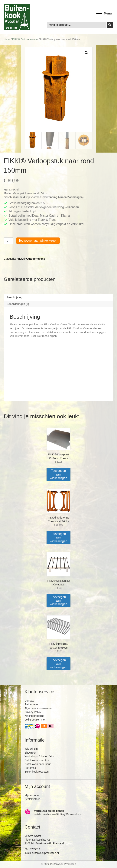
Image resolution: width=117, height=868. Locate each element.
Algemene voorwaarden (39, 708)
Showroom (31, 753)
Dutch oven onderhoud (38, 764)
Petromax (30, 768)
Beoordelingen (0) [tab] (18, 304)
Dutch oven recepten (37, 760)
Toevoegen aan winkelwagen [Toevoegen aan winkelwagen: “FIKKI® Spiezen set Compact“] (59, 601)
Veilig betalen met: (35, 720)
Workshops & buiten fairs (39, 756)
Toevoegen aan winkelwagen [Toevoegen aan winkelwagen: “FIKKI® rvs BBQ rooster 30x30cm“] (59, 664)
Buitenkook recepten (37, 772)
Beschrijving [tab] (15, 297)
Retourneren (32, 704)
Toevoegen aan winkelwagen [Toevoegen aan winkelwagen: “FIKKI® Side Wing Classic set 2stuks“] (59, 537)
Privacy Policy (33, 712)
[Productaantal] (9, 241)
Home (7, 39)
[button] (86, 53)
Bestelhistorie (33, 799)
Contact (29, 701)
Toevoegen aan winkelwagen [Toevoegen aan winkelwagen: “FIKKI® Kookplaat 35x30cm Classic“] (59, 474)
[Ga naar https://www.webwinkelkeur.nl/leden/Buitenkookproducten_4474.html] (59, 813)
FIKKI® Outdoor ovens (24, 39)
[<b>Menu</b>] (104, 14)
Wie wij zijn (31, 749)
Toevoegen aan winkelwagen (38, 241)
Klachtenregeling (34, 716)
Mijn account (32, 795)
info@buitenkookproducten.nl (42, 853)
